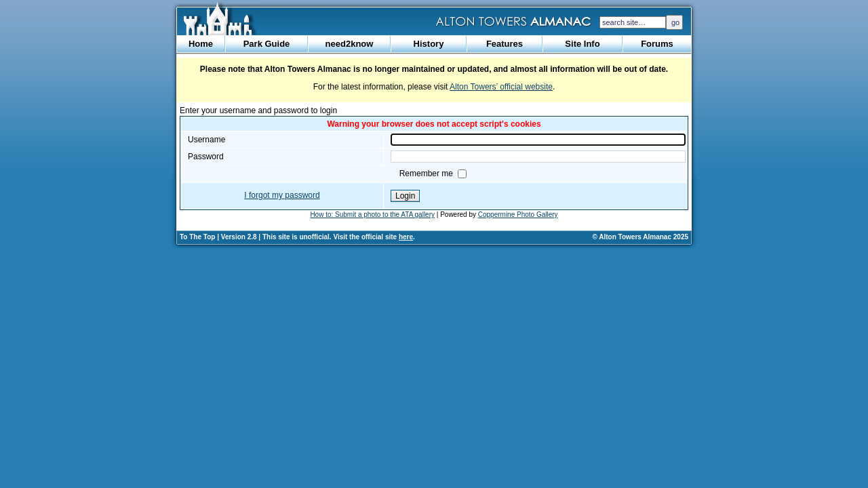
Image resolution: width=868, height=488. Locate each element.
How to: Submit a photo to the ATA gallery (372, 215)
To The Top (197, 237)
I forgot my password (282, 195)
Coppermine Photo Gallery (518, 215)
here (406, 237)
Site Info (582, 44)
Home (201, 44)
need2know (350, 44)
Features (505, 44)
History (429, 44)
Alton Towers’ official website (501, 87)
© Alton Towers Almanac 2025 (640, 237)
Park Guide (267, 44)
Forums (657, 44)
